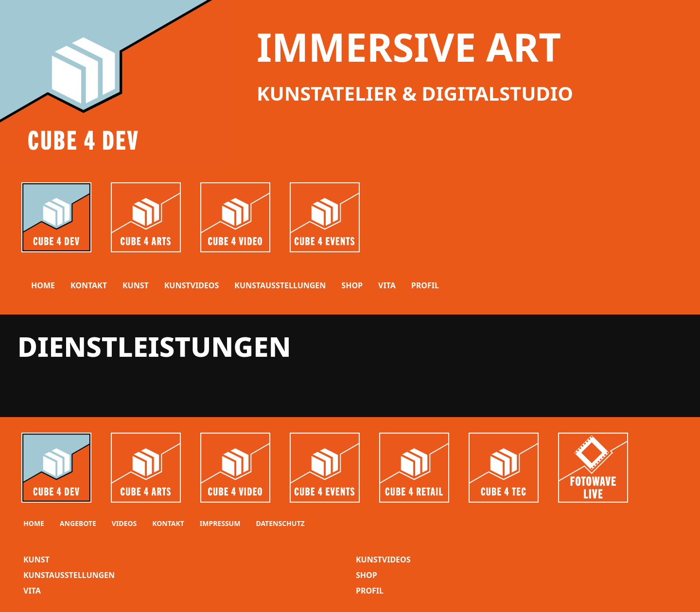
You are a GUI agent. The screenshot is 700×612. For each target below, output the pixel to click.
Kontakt (89, 285)
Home (43, 285)
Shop (367, 575)
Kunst (36, 560)
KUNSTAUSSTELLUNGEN (280, 285)
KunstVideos (383, 560)
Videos (124, 523)
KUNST (136, 285)
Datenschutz (280, 523)
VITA (387, 285)
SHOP (352, 285)
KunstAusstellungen (69, 575)
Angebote (78, 523)
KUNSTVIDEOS (192, 285)
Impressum (220, 523)
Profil (370, 591)
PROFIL (425, 285)
